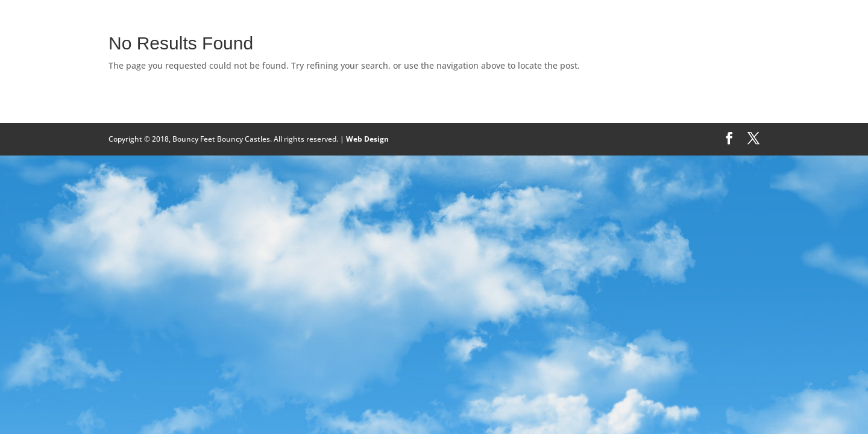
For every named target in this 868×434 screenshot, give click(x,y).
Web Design (367, 139)
